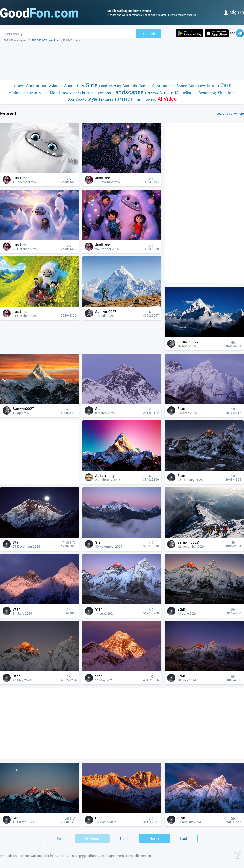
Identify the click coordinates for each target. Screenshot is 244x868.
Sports (81, 99)
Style (92, 99)
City (81, 86)
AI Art (157, 86)
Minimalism (19, 93)
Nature (166, 92)
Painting (115, 86)
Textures (106, 99)
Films (136, 99)
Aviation (56, 86)
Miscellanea (186, 92)
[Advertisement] (122, 61)
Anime (70, 86)
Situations (227, 93)
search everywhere (230, 113)
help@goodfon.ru (87, 856)
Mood (55, 93)
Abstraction (37, 86)
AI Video (167, 99)
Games (144, 86)
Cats (193, 86)
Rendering (207, 93)
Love (202, 86)
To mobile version (138, 856)
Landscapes (128, 92)
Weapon (104, 93)
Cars (226, 85)
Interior (169, 86)
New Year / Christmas (79, 93)
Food (103, 86)
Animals (130, 86)
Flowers (149, 99)
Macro (213, 86)
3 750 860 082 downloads (45, 40)
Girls (92, 85)
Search (149, 34)
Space (182, 86)
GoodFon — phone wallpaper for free (29, 856)
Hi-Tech (19, 86)
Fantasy (122, 99)
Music (43, 93)
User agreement (112, 856)
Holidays (151, 93)
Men (34, 93)
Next (155, 838)
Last (184, 838)
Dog (71, 99)
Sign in (234, 12)
